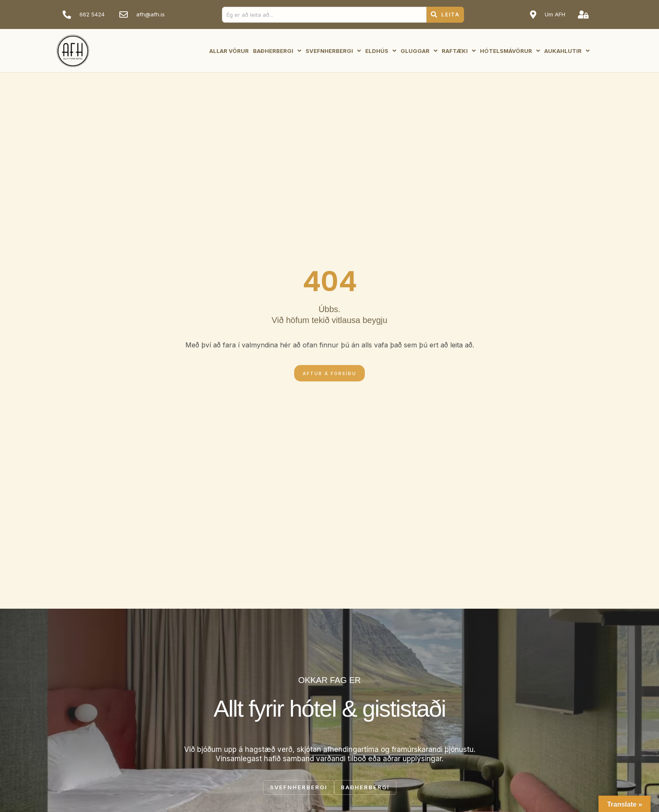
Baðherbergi (277, 51)
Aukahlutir (567, 51)
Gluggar (419, 51)
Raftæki (459, 51)
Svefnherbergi (333, 51)
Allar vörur (229, 51)
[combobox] (324, 15)
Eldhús (381, 51)
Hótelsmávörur (510, 51)
